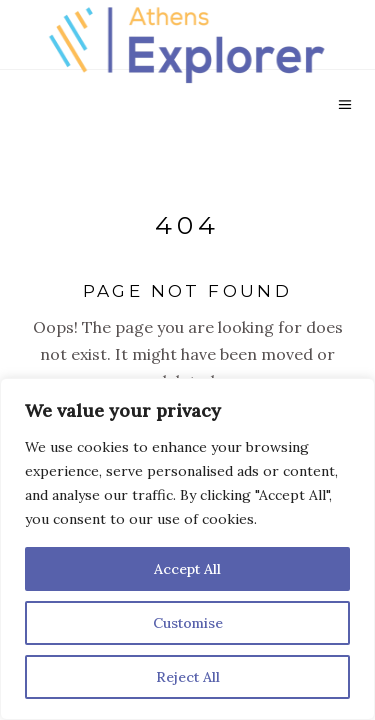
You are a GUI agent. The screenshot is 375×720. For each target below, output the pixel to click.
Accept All (187, 569)
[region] (187, 549)
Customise (188, 623)
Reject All (188, 677)
